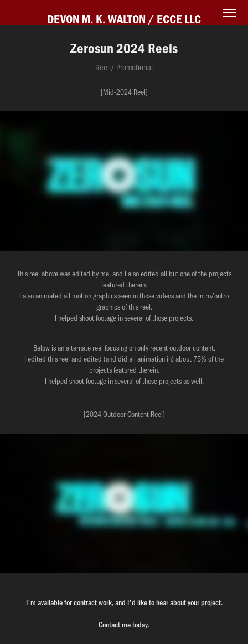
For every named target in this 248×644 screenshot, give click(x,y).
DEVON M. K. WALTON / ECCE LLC (124, 19)
